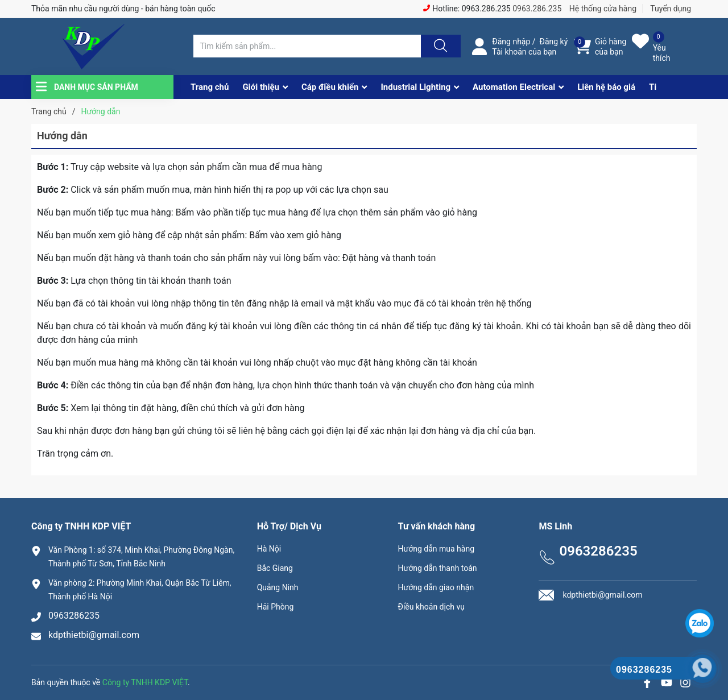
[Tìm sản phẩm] (307, 46)
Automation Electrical (514, 87)
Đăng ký (554, 42)
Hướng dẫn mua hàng (436, 549)
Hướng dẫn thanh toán (438, 568)
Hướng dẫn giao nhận (436, 587)
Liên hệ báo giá (606, 87)
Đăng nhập (511, 42)
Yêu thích (662, 53)
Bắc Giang (275, 568)
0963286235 (74, 616)
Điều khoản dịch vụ (431, 607)
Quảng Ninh (278, 587)
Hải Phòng (276, 607)
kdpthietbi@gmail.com (94, 635)
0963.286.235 (537, 9)
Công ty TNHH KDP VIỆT (145, 682)
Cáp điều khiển (330, 87)
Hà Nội (269, 549)
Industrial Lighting (415, 87)
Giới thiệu (261, 87)
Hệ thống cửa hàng (603, 9)
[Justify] (439, 46)
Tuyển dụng (671, 9)
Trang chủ (210, 87)
